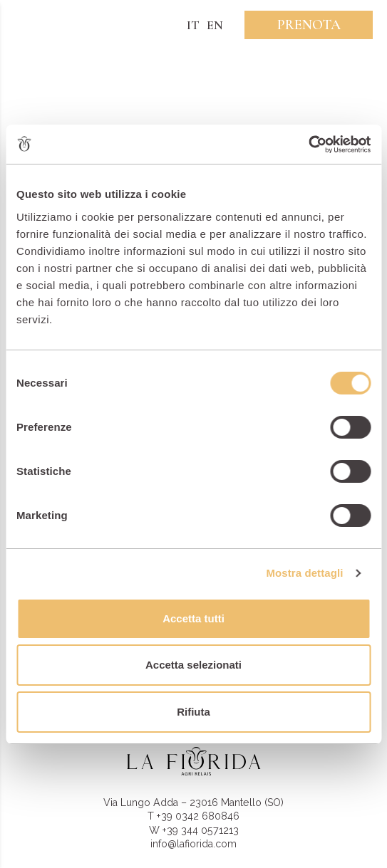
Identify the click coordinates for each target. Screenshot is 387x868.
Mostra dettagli (304, 573)
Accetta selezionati (193, 665)
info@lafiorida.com (193, 844)
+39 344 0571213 (201, 830)
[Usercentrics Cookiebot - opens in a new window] (308, 145)
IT (193, 25)
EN (215, 25)
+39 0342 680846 (198, 816)
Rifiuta (193, 712)
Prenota (309, 25)
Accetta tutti (193, 618)
